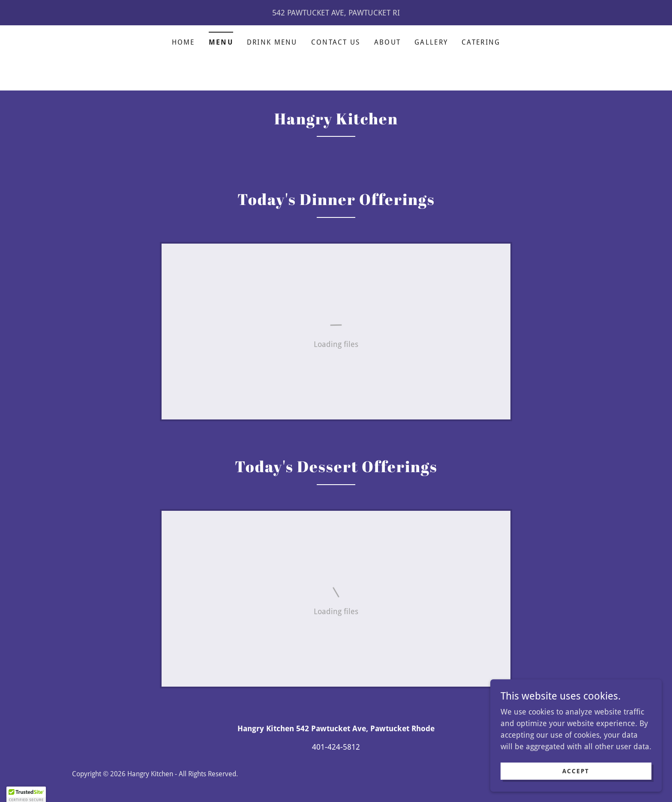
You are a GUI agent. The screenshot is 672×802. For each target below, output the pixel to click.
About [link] (387, 42)
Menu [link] (221, 42)
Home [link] (183, 42)
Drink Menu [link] (272, 42)
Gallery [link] (431, 42)
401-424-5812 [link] (336, 747)
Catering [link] (481, 42)
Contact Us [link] (336, 42)
